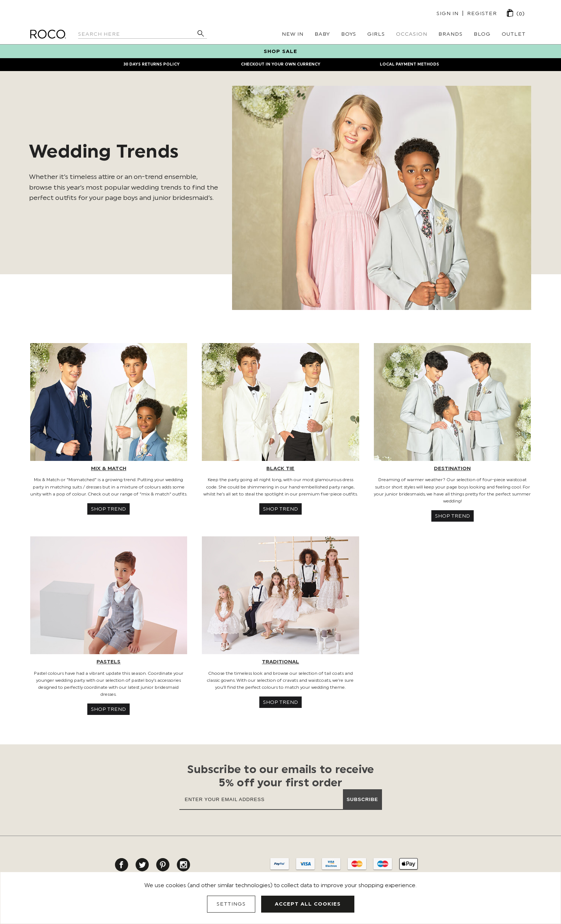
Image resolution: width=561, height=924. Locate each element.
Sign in (448, 13)
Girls (376, 34)
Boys (349, 34)
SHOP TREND (108, 509)
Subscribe (362, 799)
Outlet (514, 34)
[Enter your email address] (261, 799)
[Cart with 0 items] (510, 13)
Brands (450, 34)
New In (293, 34)
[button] (109, 402)
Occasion (412, 34)
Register (482, 13)
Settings (231, 904)
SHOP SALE (280, 51)
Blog (482, 34)
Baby (322, 34)
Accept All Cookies (308, 904)
